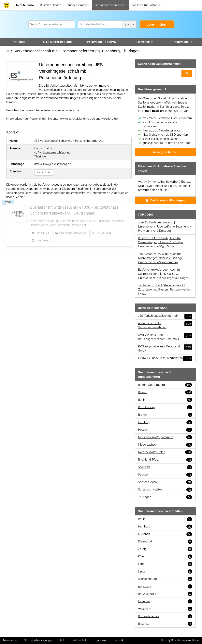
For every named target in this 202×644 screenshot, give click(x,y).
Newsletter (10, 640)
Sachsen (165, 475)
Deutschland (102, 233)
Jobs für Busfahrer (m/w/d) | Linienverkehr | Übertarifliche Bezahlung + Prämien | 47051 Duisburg (165, 227)
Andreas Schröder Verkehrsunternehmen (165, 325)
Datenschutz (79, 640)
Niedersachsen (165, 445)
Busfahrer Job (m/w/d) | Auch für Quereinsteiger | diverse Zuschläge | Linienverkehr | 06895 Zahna (161, 242)
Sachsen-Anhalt (165, 482)
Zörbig (165, 549)
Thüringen (41, 156)
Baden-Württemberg (165, 385)
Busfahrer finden (51, 5)
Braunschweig (165, 594)
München (165, 534)
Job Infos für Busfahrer (146, 5)
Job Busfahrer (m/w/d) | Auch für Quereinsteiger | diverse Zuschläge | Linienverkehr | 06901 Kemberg (161, 258)
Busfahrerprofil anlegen (165, 200)
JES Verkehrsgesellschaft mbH (165, 316)
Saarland (165, 467)
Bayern (165, 392)
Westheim (165, 609)
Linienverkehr (101, 42)
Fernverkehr (183, 42)
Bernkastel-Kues (165, 616)
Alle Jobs (58, 42)
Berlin (165, 400)
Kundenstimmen (78, 5)
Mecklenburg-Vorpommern (165, 437)
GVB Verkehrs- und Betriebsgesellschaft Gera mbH (165, 337)
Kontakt (120, 640)
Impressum (101, 640)
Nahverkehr (144, 42)
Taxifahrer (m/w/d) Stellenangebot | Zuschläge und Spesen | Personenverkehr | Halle (165, 290)
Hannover (165, 601)
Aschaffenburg (165, 579)
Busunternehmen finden (110, 5)
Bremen (165, 415)
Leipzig (165, 571)
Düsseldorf (165, 542)
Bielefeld (165, 624)
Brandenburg (165, 407)
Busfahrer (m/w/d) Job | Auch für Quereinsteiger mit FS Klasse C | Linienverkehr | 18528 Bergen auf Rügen (163, 274)
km (129, 24)
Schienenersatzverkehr (71, 233)
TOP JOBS (19, 42)
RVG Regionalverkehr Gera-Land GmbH (165, 348)
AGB (62, 640)
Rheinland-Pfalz (165, 460)
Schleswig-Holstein (165, 490)
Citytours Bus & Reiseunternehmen (165, 358)
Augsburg (165, 586)
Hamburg (165, 422)
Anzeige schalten (165, 152)
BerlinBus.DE (41, 233)
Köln (165, 557)
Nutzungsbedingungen (38, 640)
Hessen (165, 430)
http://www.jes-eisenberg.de (53, 164)
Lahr (165, 564)
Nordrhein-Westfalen (165, 452)
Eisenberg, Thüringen (57, 152)
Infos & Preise (25, 5)
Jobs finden (157, 24)
